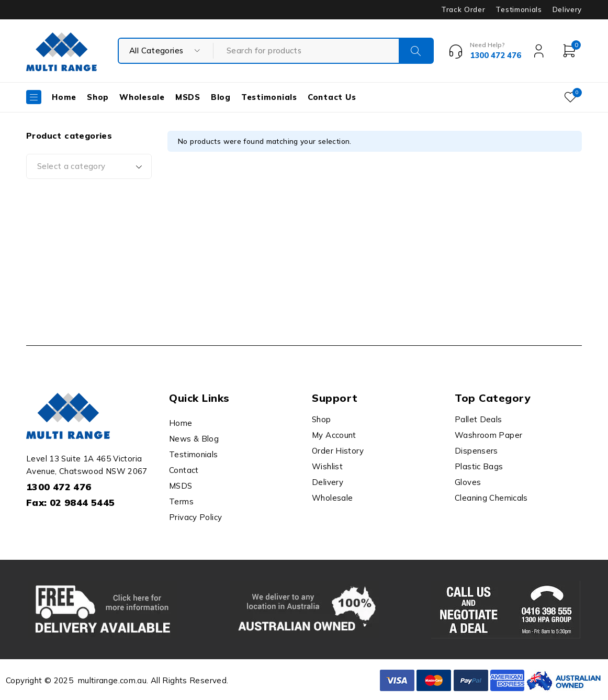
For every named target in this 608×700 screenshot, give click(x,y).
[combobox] (89, 166)
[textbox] (89, 166)
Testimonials (519, 9)
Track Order (463, 9)
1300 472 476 (59, 487)
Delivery (567, 9)
